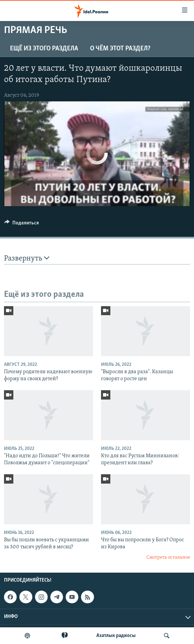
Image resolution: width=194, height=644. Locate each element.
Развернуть (27, 258)
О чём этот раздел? (120, 49)
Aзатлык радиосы (116, 636)
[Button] (22, 224)
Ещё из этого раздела (44, 49)
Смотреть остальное (168, 557)
